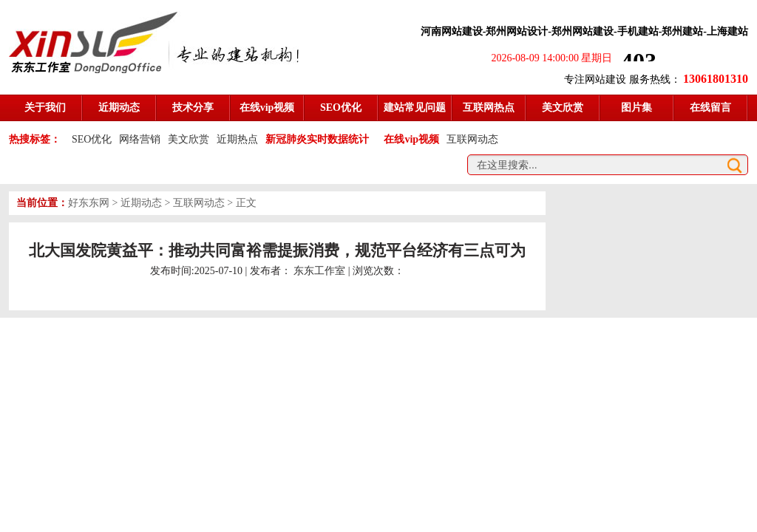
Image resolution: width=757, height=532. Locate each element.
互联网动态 (472, 139)
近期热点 (237, 139)
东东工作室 (319, 271)
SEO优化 (92, 139)
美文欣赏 (189, 139)
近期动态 (141, 203)
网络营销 (140, 139)
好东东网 (89, 203)
